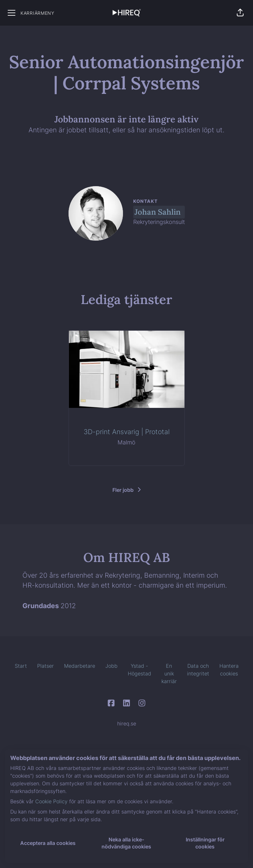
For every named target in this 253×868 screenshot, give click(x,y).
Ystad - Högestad (139, 670)
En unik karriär (169, 674)
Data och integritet (198, 670)
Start (21, 666)
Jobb (111, 666)
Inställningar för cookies (205, 843)
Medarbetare (80, 666)
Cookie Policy (51, 801)
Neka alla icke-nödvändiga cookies (126, 843)
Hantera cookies (229, 670)
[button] (240, 13)
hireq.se (127, 723)
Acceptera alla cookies (48, 843)
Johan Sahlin (158, 212)
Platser (45, 666)
